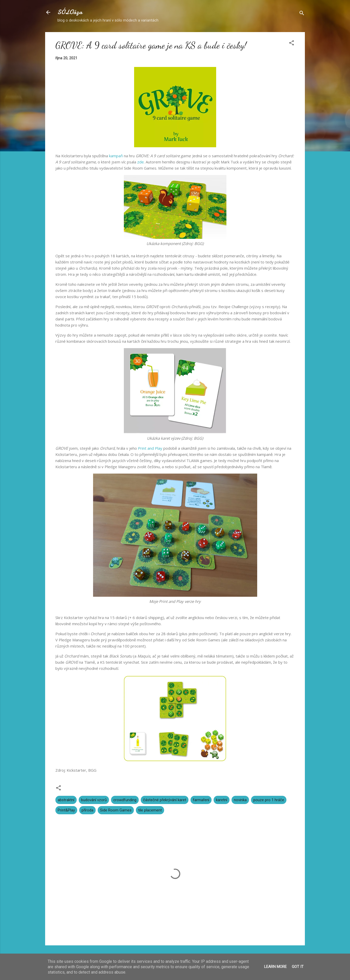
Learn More (275, 967)
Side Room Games (116, 810)
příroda (87, 810)
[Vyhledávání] (302, 14)
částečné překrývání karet (165, 800)
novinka (240, 800)
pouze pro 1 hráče (269, 800)
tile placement (150, 810)
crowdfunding (125, 800)
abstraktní (66, 800)
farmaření (201, 800)
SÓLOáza (70, 12)
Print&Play (66, 810)
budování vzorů (94, 800)
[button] (292, 44)
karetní (222, 800)
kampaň (116, 156)
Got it (298, 967)
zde (141, 162)
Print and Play (150, 448)
